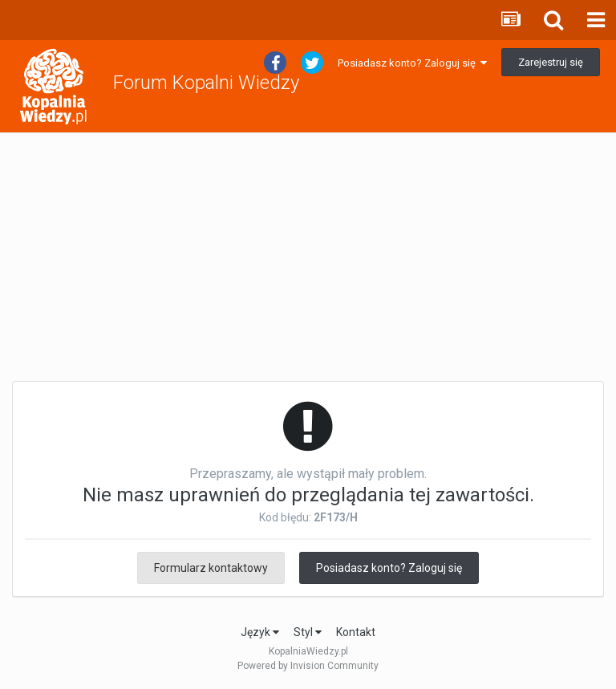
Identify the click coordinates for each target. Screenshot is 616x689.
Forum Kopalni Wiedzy (206, 83)
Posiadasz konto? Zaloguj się (412, 63)
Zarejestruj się (551, 62)
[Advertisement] (308, 257)
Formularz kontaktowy (211, 568)
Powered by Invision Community (308, 666)
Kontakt (356, 632)
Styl (308, 632)
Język (260, 632)
